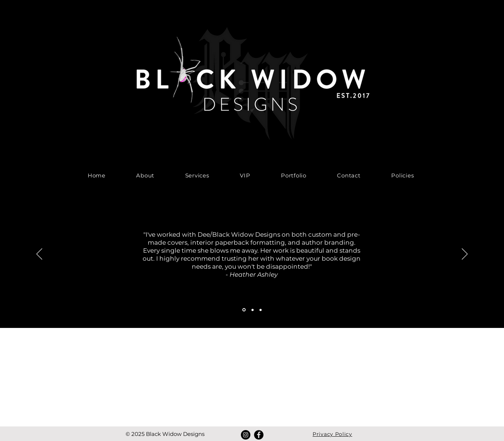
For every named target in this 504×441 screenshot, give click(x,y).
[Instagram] (246, 435)
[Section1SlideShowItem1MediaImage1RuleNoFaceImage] (244, 310)
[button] (197, 175)
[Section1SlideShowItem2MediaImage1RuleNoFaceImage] (253, 310)
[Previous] (39, 254)
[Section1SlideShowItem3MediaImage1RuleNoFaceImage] (261, 310)
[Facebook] (259, 435)
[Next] (465, 254)
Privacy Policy (332, 434)
